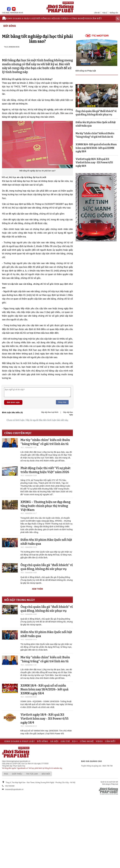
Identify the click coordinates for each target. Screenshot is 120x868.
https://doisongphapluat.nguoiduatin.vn (16, 761)
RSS (6, 774)
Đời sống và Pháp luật (86, 71)
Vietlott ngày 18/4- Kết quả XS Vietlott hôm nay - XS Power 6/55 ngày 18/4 (44, 719)
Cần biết (97, 18)
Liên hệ (97, 13)
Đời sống (42, 18)
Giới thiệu (17, 774)
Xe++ (68, 18)
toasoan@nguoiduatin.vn (14, 789)
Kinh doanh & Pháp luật (21, 18)
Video (88, 18)
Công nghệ (77, 18)
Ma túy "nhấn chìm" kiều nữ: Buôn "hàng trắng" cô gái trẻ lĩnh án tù (45, 442)
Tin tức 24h (32, 774)
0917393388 (10, 786)
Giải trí (60, 18)
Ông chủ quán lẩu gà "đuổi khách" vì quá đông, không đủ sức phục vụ (47, 567)
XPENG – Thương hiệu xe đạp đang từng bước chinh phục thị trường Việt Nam (45, 506)
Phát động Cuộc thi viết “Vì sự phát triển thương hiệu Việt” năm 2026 (45, 470)
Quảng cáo (114, 13)
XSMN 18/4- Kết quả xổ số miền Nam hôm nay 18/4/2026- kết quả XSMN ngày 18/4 (44, 689)
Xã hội (52, 18)
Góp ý (105, 13)
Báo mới (46, 774)
